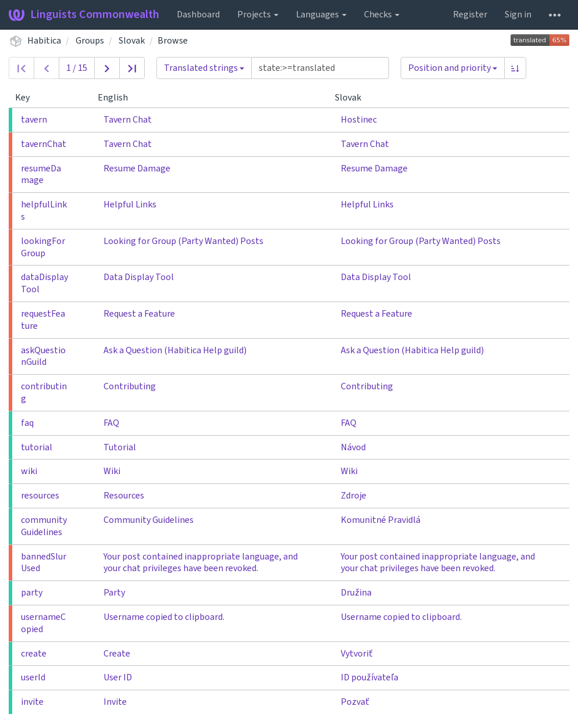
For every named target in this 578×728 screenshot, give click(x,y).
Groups (90, 41)
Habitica (44, 41)
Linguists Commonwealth (84, 15)
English (117, 98)
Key (27, 98)
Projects (258, 15)
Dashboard (198, 15)
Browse (173, 41)
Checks (382, 15)
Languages (321, 15)
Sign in (518, 15)
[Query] (320, 68)
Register (470, 15)
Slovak (132, 41)
